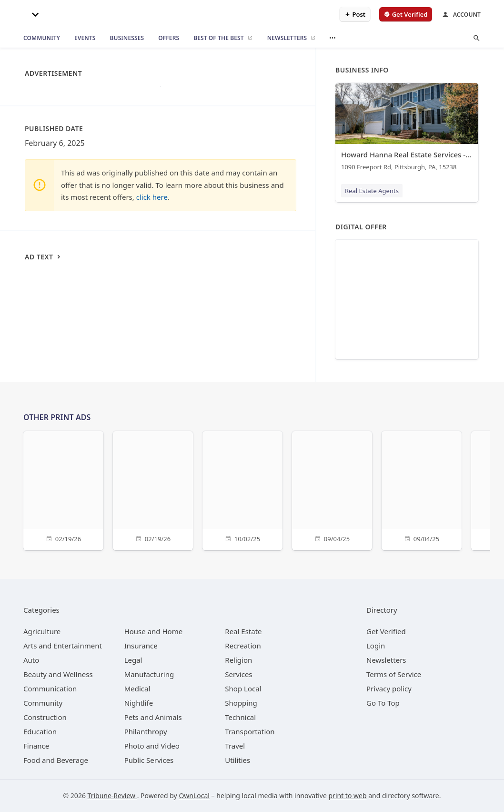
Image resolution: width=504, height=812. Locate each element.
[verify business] (406, 14)
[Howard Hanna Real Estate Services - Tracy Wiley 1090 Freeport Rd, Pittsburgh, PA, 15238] (407, 129)
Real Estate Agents (372, 191)
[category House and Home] (154, 631)
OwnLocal (194, 796)
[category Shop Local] (243, 689)
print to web (348, 796)
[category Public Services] (149, 760)
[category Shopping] (241, 703)
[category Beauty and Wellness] (58, 674)
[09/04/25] (332, 489)
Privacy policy (389, 689)
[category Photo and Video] (152, 746)
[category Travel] (235, 746)
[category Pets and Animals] (153, 717)
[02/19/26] (63, 489)
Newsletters (386, 660)
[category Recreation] (243, 646)
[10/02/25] (242, 489)
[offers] (169, 38)
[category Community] (43, 703)
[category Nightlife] (139, 703)
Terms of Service (394, 674)
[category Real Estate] (243, 631)
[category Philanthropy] (146, 731)
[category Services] (238, 674)
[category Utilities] (237, 760)
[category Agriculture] (42, 631)
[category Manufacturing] (149, 674)
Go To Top (383, 703)
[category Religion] (238, 660)
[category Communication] (50, 689)
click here (152, 197)
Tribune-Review (112, 796)
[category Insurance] (141, 646)
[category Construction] (45, 717)
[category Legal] (133, 660)
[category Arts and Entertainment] (63, 646)
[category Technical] (240, 717)
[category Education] (40, 731)
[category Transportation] (250, 731)
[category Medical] (137, 689)
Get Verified (386, 631)
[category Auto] (31, 660)
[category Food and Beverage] (56, 760)
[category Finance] (36, 746)
